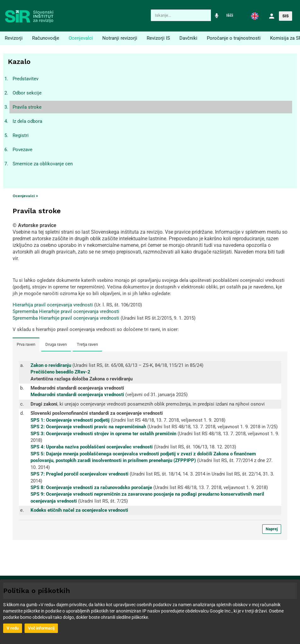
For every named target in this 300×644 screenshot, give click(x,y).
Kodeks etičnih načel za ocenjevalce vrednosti (79, 510)
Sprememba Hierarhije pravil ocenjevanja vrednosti (66, 311)
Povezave (23, 150)
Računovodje (46, 38)
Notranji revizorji (120, 38)
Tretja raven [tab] (87, 344)
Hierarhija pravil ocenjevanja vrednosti (53, 305)
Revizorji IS (158, 38)
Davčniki (188, 38)
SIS (286, 16)
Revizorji (14, 38)
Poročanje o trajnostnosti (234, 38)
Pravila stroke (27, 107)
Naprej (272, 529)
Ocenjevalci (81, 38)
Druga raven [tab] (56, 344)
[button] (255, 16)
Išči (230, 15)
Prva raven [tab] (26, 344)
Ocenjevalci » (25, 196)
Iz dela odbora (27, 121)
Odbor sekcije (27, 93)
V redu (13, 628)
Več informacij (41, 628)
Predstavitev (25, 79)
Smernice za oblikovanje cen (43, 164)
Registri (21, 135)
